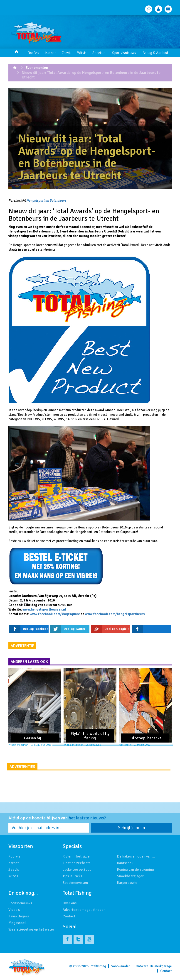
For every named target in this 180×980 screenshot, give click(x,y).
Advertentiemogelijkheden (84, 910)
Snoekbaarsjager (130, 876)
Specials (99, 53)
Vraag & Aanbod (156, 53)
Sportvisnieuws (124, 53)
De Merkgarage (161, 966)
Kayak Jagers (19, 916)
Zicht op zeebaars (76, 863)
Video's (14, 910)
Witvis (82, 53)
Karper (51, 53)
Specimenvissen (75, 883)
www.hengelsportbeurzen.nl (44, 609)
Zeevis (67, 53)
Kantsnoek (125, 863)
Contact (69, 916)
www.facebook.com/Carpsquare (55, 614)
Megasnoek (17, 923)
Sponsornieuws (20, 903)
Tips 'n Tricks (72, 876)
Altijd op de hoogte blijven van (57, 818)
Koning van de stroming (136, 870)
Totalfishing (98, 966)
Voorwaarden (121, 966)
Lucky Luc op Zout (77, 870)
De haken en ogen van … (136, 856)
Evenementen (37, 68)
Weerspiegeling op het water (31, 929)
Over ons (70, 903)
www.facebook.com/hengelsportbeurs (115, 614)
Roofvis (33, 53)
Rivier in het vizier (77, 856)
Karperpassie (127, 883)
